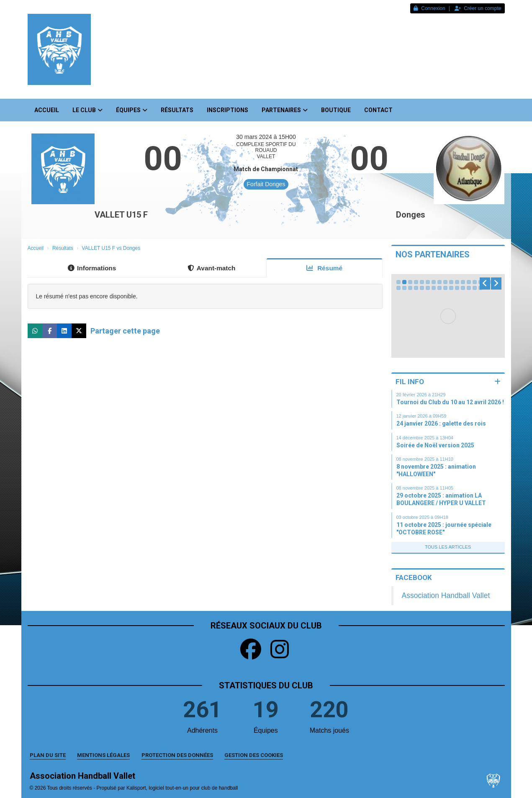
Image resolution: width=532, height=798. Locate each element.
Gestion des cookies (254, 755)
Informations (92, 268)
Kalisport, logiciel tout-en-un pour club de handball (182, 788)
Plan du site (48, 755)
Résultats (177, 110)
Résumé (324, 268)
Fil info (410, 382)
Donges (411, 215)
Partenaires (285, 110)
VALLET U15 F (121, 215)
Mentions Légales (103, 755)
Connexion (429, 8)
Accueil (47, 110)
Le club (87, 110)
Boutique (336, 110)
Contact (378, 110)
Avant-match (212, 268)
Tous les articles (448, 547)
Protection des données (177, 755)
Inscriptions (227, 110)
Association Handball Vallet (446, 595)
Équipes (132, 110)
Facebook (414, 577)
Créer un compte (478, 8)
